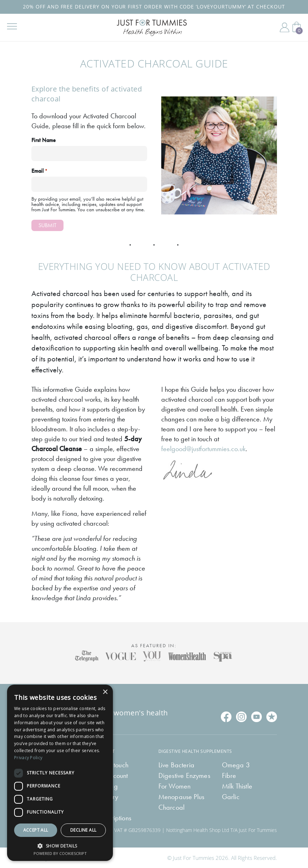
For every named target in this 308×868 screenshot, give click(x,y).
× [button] (105, 692)
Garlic (231, 797)
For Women (175, 786)
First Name (44, 140)
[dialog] (60, 773)
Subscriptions (113, 818)
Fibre (229, 775)
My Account (285, 28)
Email (39, 171)
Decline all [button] (83, 830)
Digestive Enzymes (184, 775)
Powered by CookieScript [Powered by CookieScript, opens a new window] (60, 853)
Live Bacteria (177, 765)
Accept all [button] (36, 830)
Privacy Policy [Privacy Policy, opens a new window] (28, 758)
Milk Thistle (237, 786)
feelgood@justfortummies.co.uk (203, 449)
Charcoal (172, 807)
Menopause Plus (182, 797)
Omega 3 (236, 765)
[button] (60, 845)
